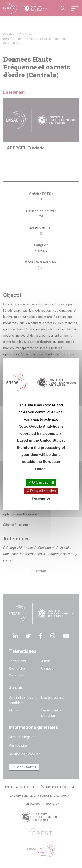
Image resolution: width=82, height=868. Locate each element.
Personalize (41, 499)
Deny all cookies (41, 491)
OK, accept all (41, 482)
